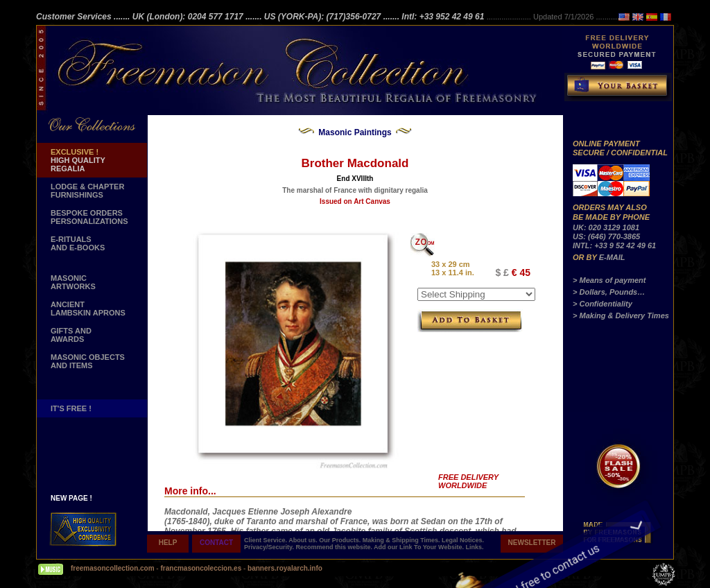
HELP (168, 543)
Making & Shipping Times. (402, 540)
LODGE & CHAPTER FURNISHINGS (87, 191)
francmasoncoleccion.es (202, 568)
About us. (304, 540)
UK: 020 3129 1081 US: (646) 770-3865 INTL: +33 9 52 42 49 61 (614, 236)
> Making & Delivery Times (621, 315)
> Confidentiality (603, 304)
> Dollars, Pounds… (609, 292)
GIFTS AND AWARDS (71, 335)
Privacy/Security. (270, 547)
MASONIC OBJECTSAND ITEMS (88, 361)
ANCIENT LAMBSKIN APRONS (88, 309)
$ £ (502, 273)
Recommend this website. (335, 547)
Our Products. (341, 540)
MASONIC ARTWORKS (73, 282)
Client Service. (266, 540)
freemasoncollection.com (113, 568)
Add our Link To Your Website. (419, 547)
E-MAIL (612, 257)
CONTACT (216, 543)
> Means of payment (609, 280)
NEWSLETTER (532, 543)
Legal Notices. (463, 540)
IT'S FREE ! (71, 408)
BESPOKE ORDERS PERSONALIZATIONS (89, 217)
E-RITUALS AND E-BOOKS (78, 243)
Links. (474, 547)
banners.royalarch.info (285, 568)
